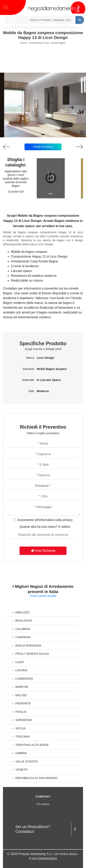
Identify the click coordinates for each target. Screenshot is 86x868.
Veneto (20, 770)
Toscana (21, 736)
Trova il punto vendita (43, 596)
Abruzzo (21, 612)
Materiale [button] (28, 380)
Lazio (18, 662)
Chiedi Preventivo (43, 147)
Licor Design (46, 358)
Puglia (19, 712)
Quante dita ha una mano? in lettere (45, 527)
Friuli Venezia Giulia (30, 654)
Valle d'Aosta (25, 761)
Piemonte (21, 703)
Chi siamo (43, 804)
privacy (68, 520)
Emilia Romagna (27, 645)
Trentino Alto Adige (30, 745)
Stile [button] (31, 391)
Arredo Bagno (58, 43)
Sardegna (22, 720)
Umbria (20, 753)
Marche (20, 687)
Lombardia (22, 679)
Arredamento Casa (39, 43)
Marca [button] (30, 358)
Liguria (20, 670)
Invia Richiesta (43, 551)
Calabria (21, 629)
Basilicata (22, 620)
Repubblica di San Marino (35, 778)
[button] (43, 134)
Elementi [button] (28, 369)
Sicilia (19, 728)
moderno (43, 391)
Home (24, 43)
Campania (21, 637)
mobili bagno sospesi (52, 369)
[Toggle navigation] (6, 7)
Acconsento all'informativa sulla (45, 520)
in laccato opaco (49, 380)
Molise (19, 695)
